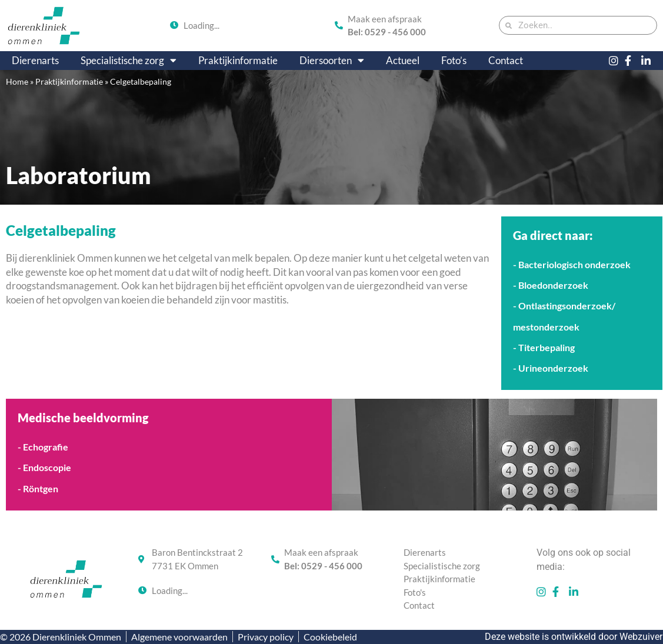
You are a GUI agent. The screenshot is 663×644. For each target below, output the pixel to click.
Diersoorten (332, 61)
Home (17, 82)
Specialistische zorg (129, 61)
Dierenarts (35, 60)
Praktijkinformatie (238, 60)
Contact (506, 60)
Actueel (403, 60)
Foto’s (454, 60)
